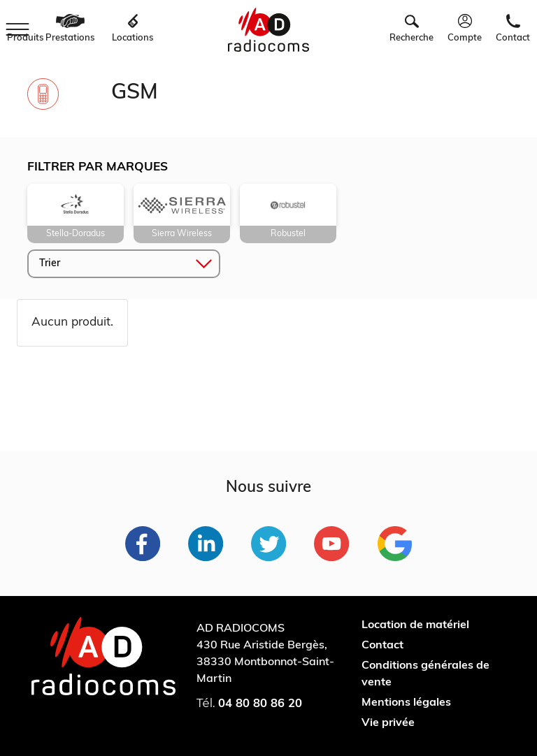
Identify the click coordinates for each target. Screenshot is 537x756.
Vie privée (388, 723)
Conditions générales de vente (425, 674)
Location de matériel (415, 625)
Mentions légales (406, 703)
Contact (382, 646)
